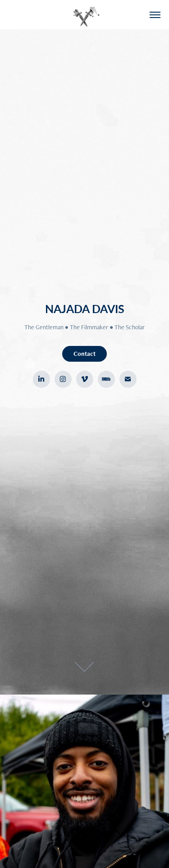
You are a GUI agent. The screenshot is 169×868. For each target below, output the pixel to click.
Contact (84, 354)
